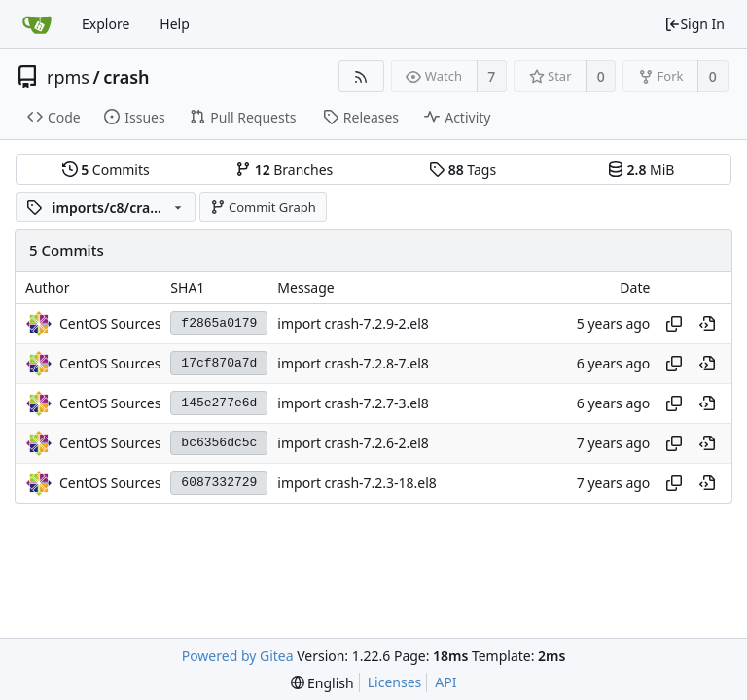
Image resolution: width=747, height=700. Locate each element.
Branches (284, 170)
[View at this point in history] (707, 324)
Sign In (694, 24)
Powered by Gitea (238, 656)
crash (126, 77)
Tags (462, 170)
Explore (106, 24)
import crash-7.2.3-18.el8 (357, 483)
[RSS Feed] (361, 76)
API (445, 682)
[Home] (37, 24)
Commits (106, 170)
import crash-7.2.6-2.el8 (353, 443)
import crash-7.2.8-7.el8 (353, 363)
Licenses (395, 682)
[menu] (322, 683)
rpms (68, 77)
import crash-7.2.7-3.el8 (353, 403)
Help (175, 24)
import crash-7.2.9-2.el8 (353, 323)
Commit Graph (263, 207)
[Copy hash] (674, 324)
